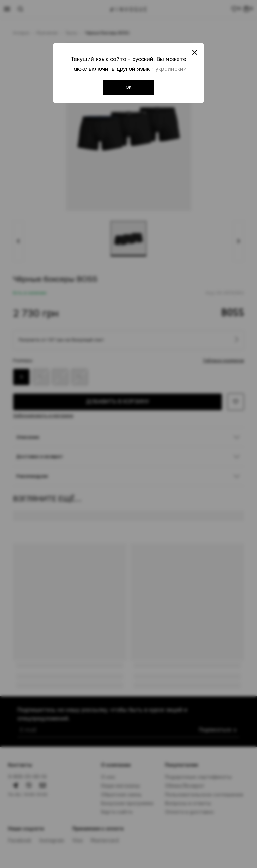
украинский (171, 69)
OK (129, 87)
